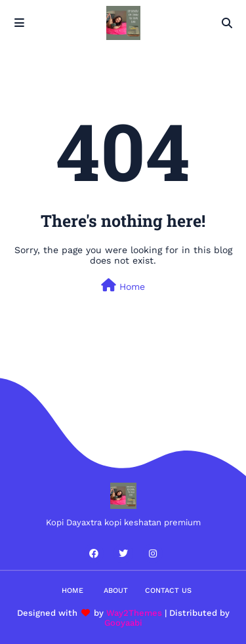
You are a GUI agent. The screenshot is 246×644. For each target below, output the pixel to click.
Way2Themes (134, 613)
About (116, 591)
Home (123, 285)
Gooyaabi (123, 623)
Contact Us (168, 591)
